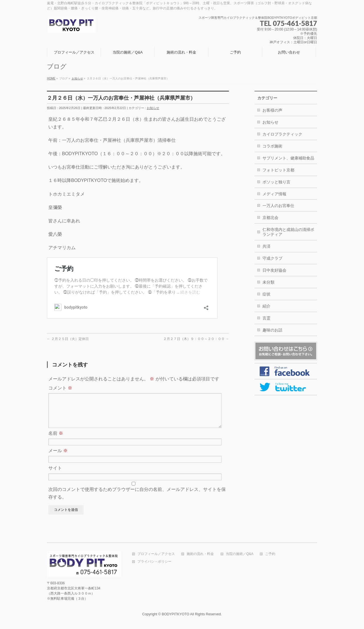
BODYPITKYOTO (176, 614)
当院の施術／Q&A (240, 554)
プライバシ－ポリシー (154, 562)
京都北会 (270, 218)
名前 (56, 440)
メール (58, 457)
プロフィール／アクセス (156, 554)
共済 (266, 246)
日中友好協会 (274, 270)
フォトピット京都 (278, 170)
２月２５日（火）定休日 (68, 339)
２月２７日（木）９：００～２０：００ (196, 339)
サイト (55, 475)
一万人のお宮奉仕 (278, 206)
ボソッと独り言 (276, 182)
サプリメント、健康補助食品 (288, 158)
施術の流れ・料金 (200, 554)
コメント (60, 388)
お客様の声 (272, 110)
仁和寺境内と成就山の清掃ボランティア (288, 232)
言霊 (266, 318)
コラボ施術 (272, 146)
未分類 (268, 282)
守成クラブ (272, 258)
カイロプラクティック (282, 134)
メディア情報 (274, 194)
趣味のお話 (272, 330)
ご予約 (270, 554)
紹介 (266, 306)
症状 (266, 294)
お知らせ (153, 108)
